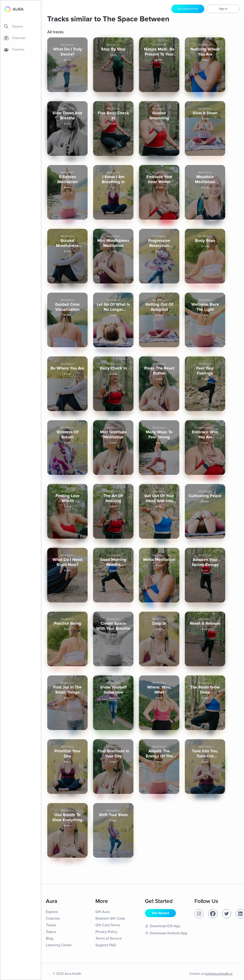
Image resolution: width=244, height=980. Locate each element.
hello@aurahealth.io (219, 974)
